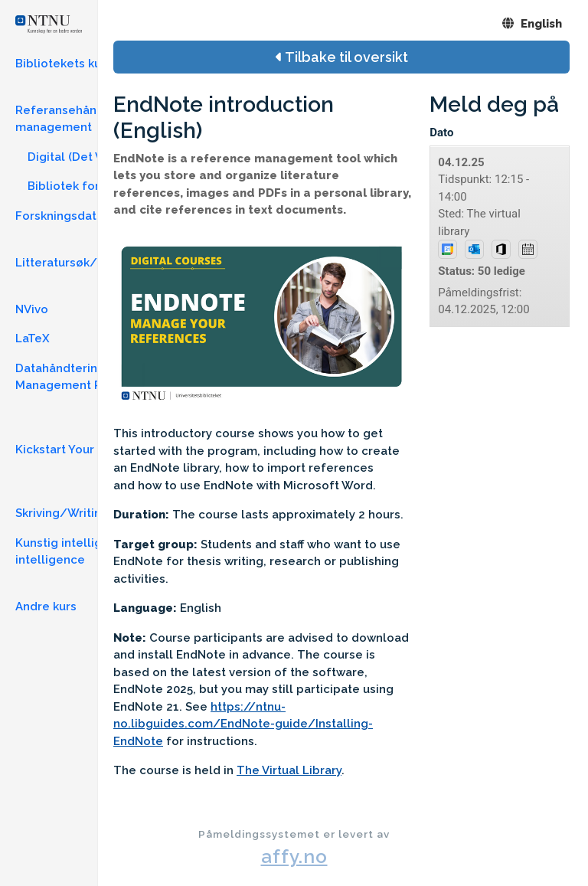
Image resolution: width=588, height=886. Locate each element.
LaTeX (33, 338)
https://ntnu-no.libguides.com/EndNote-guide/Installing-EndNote (243, 724)
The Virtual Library (289, 770)
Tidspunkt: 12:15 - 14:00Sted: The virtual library (488, 237)
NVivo (32, 309)
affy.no (294, 857)
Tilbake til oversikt (342, 57)
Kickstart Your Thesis (75, 450)
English (532, 24)
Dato (441, 132)
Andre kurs (46, 606)
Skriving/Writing (62, 513)
